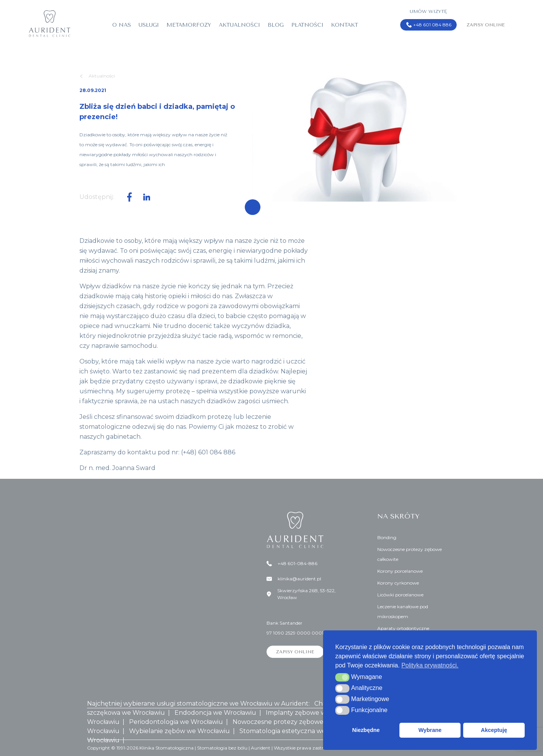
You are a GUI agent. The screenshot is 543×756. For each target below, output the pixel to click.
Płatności (307, 25)
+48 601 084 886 (429, 25)
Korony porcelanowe (400, 571)
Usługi (149, 25)
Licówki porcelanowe (400, 595)
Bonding (387, 537)
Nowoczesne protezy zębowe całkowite (410, 554)
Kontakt (345, 25)
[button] (342, 677)
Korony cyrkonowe (398, 583)
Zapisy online (486, 25)
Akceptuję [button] (494, 730)
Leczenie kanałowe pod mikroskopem (403, 611)
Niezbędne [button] (366, 730)
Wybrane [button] (430, 730)
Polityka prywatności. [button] (430, 665)
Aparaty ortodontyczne (403, 628)
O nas (122, 25)
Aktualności (239, 25)
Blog (276, 25)
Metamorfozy (189, 25)
